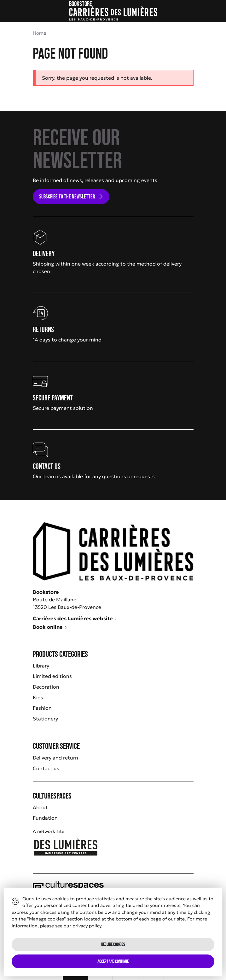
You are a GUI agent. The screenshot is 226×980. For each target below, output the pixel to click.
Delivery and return (55, 758)
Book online (50, 627)
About (40, 807)
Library (41, 666)
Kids (38, 697)
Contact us (46, 768)
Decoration (46, 687)
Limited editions (52, 676)
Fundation (45, 818)
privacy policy (87, 926)
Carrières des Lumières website (75, 618)
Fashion (42, 708)
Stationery (45, 719)
